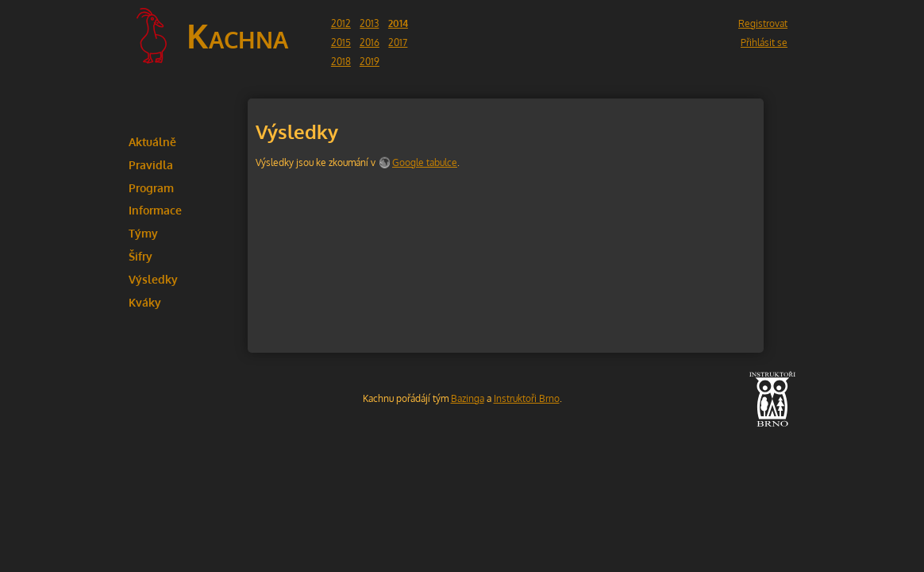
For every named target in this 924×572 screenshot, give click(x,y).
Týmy (143, 233)
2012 (341, 23)
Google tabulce (425, 162)
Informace (155, 210)
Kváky (145, 302)
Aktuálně (152, 141)
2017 (398, 43)
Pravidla (151, 164)
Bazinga (468, 398)
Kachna (237, 35)
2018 (341, 62)
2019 (370, 62)
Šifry (141, 256)
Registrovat (763, 23)
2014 (398, 23)
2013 (369, 23)
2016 (370, 43)
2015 (341, 43)
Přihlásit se (764, 43)
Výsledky (153, 279)
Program (151, 187)
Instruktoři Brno (527, 398)
